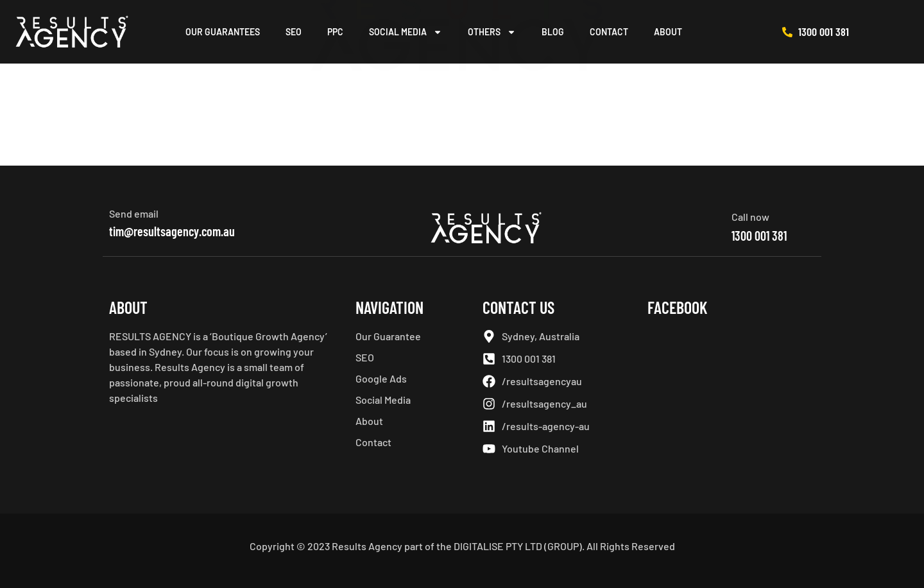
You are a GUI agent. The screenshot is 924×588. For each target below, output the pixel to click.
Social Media (406, 32)
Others (492, 32)
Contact (609, 32)
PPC (335, 32)
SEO (294, 32)
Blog (553, 32)
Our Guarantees (223, 32)
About (668, 32)
